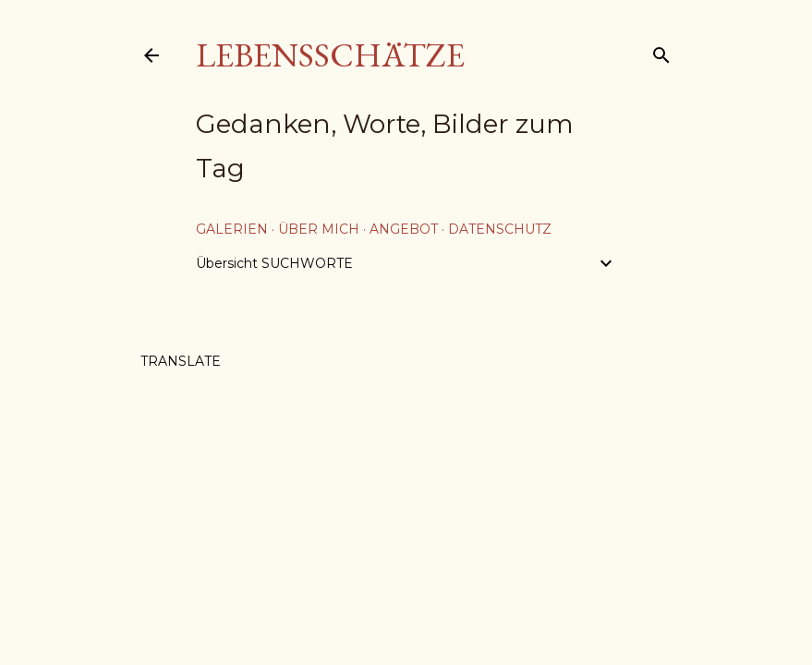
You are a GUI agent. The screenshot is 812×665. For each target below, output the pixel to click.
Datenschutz (500, 229)
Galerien (232, 229)
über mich (319, 229)
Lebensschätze (330, 55)
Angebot (404, 229)
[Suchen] (661, 51)
